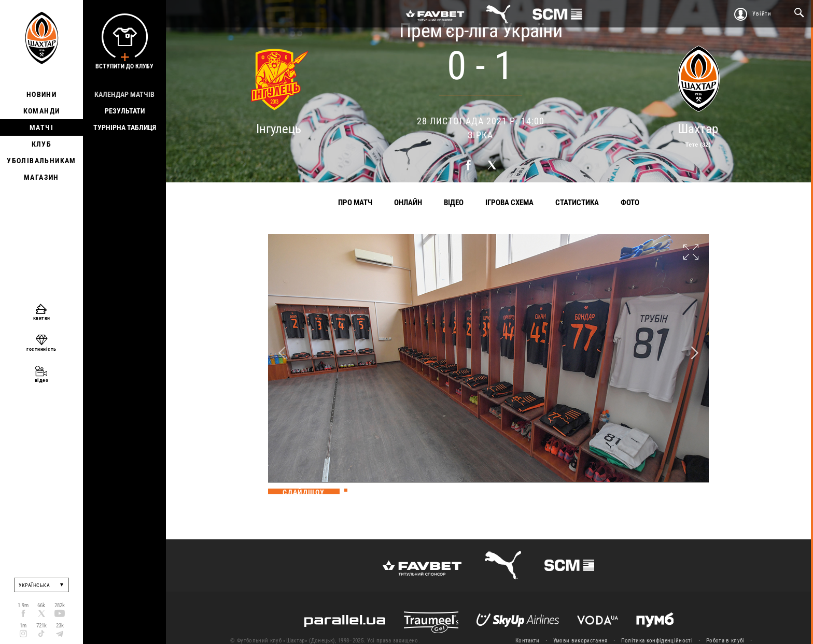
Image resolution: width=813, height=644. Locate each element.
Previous (282, 353)
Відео (454, 203)
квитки (42, 318)
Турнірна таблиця (125, 127)
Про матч (355, 203)
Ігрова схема (509, 203)
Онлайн (408, 203)
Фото (630, 203)
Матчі (41, 127)
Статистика (577, 203)
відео (42, 380)
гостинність (41, 349)
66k (41, 605)
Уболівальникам (41, 161)
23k (60, 626)
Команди (42, 111)
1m (23, 626)
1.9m (23, 605)
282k (60, 605)
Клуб (42, 144)
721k (41, 626)
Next (695, 353)
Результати (125, 111)
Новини (41, 94)
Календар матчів (124, 94)
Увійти (762, 14)
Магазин (41, 177)
